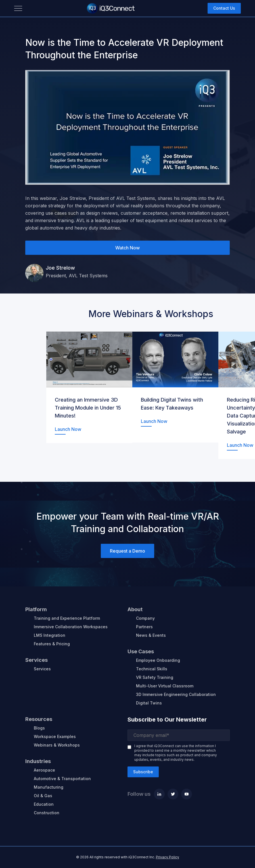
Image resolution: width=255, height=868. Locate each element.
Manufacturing (49, 787)
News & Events (151, 635)
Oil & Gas (43, 796)
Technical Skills (152, 669)
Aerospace (44, 770)
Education (44, 804)
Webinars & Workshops (57, 745)
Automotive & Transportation (62, 779)
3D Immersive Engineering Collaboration (176, 694)
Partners (144, 627)
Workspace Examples (55, 736)
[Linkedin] (159, 794)
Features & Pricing (52, 644)
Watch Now (127, 248)
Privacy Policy (168, 857)
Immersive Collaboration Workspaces (71, 627)
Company (145, 618)
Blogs (39, 728)
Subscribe (143, 772)
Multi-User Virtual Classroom (165, 686)
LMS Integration (50, 635)
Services (42, 669)
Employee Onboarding (158, 660)
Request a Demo (127, 551)
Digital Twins (149, 703)
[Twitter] (173, 794)
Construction (47, 813)
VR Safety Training (155, 677)
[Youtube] (187, 794)
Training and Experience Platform (67, 618)
